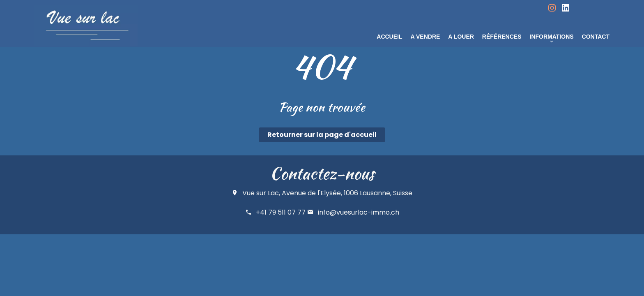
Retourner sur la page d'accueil (322, 135)
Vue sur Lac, (261, 193)
